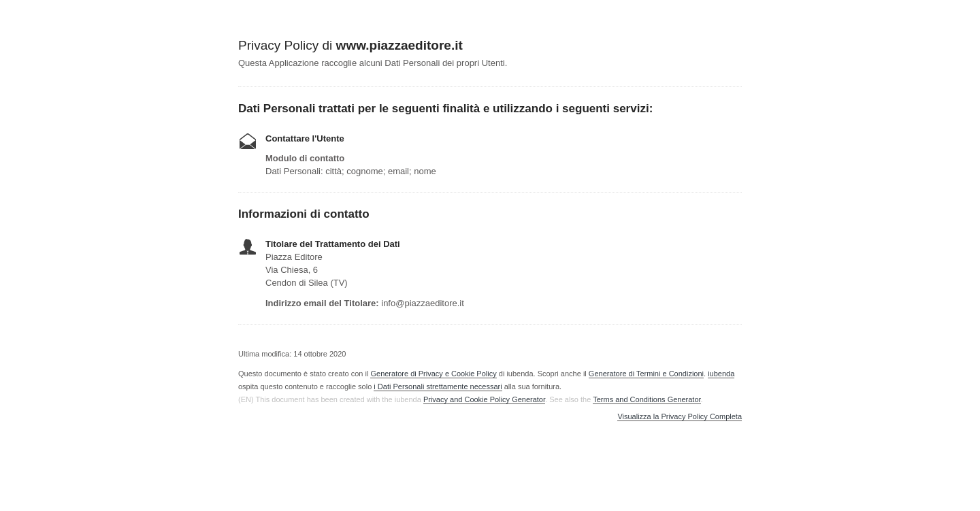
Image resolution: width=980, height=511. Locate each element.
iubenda (721, 374)
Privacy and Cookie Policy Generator (484, 399)
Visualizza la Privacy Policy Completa (680, 417)
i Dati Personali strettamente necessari (438, 386)
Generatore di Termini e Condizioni (646, 374)
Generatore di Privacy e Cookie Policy (433, 374)
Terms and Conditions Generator (647, 399)
